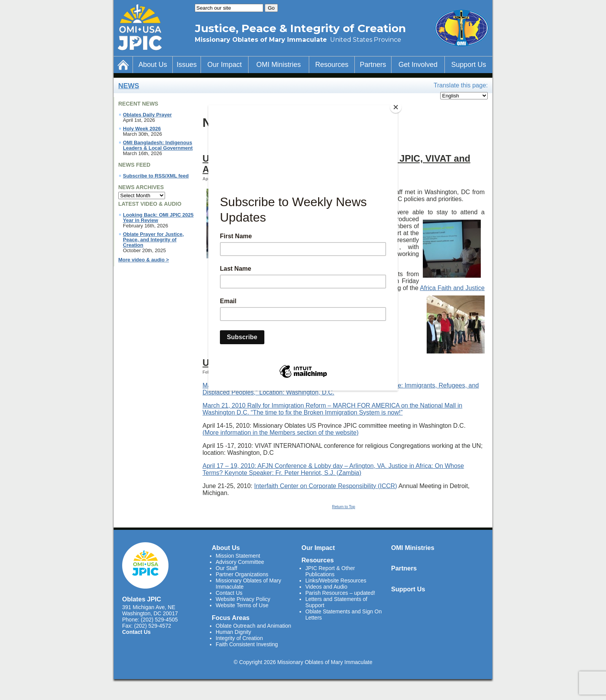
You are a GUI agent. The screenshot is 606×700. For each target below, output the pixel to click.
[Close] (396, 107)
